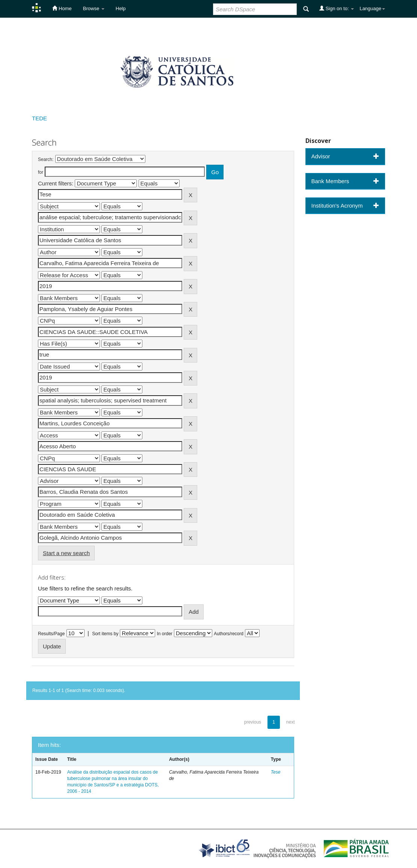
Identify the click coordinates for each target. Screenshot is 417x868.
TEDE (39, 118)
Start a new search (66, 553)
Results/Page (51, 634)
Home (62, 8)
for (41, 172)
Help (121, 8)
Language (372, 8)
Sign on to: (337, 8)
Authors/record (229, 634)
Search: (46, 159)
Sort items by (105, 634)
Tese (276, 772)
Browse (94, 8)
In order (165, 634)
